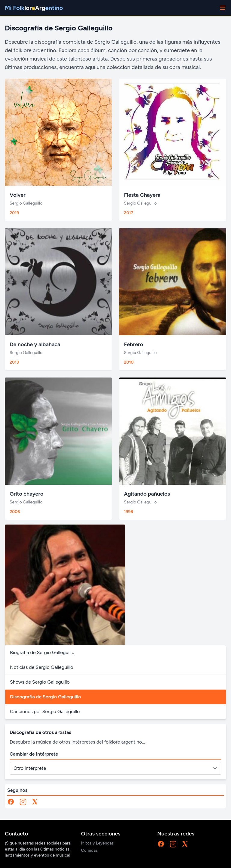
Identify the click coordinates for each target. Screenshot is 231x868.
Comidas (89, 850)
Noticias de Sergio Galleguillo (42, 667)
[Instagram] (23, 802)
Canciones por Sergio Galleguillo (45, 711)
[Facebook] (11, 802)
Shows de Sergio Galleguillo (40, 682)
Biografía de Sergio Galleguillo (42, 652)
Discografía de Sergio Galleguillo (45, 697)
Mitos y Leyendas (97, 843)
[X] (35, 802)
